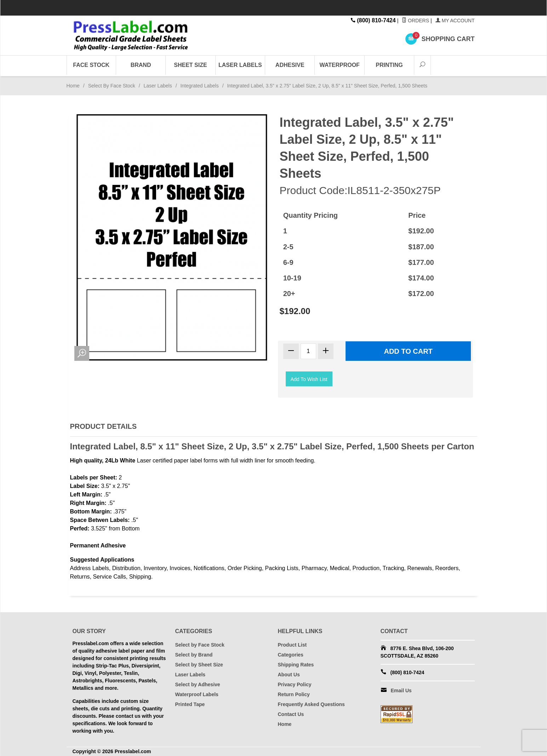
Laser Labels (240, 65)
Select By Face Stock (112, 86)
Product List (292, 645)
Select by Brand (194, 655)
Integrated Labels (199, 86)
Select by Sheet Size (199, 665)
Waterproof (339, 65)
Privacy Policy (295, 684)
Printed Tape (190, 704)
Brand (141, 65)
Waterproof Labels (197, 694)
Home (73, 86)
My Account (455, 21)
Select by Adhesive (198, 684)
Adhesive (290, 65)
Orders (415, 21)
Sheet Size (190, 65)
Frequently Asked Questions (311, 704)
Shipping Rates (296, 665)
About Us (289, 675)
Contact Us (291, 714)
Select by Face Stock (200, 645)
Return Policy (294, 694)
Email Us (401, 690)
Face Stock (91, 65)
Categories (291, 655)
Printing (389, 65)
